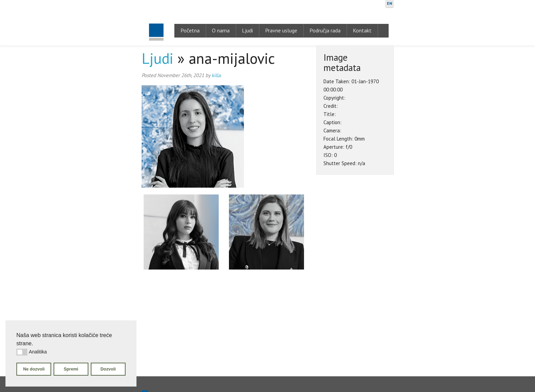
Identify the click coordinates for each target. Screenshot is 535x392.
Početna (190, 30)
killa (216, 75)
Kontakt (362, 30)
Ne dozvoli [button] (34, 369)
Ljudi (247, 30)
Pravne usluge (281, 30)
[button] (22, 352)
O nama (221, 30)
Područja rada (325, 30)
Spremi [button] (71, 369)
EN (389, 3)
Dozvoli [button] (108, 369)
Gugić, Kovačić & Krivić (156, 23)
